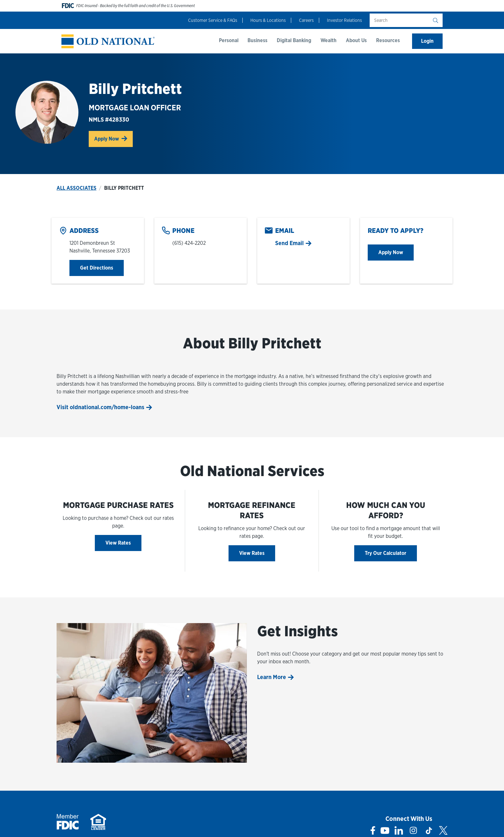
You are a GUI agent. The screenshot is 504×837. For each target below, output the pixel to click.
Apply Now (113, 138)
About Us (356, 40)
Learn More (272, 677)
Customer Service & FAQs (213, 20)
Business (257, 40)
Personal (229, 40)
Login (427, 41)
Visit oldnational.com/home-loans (100, 407)
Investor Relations (344, 20)
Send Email (289, 243)
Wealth (328, 40)
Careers (306, 20)
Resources (388, 40)
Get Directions (102, 267)
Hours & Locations (268, 20)
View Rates (118, 543)
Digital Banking (294, 40)
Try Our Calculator (386, 553)
